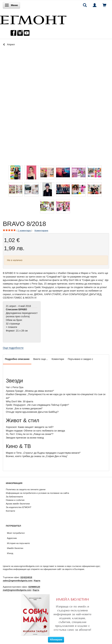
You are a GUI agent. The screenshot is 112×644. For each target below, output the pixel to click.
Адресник (12, 538)
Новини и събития (15, 500)
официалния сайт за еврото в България (64, 569)
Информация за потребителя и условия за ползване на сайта (37, 493)
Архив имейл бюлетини (18, 504)
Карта (37, 580)
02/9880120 (34, 587)
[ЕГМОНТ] (33, 19)
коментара (24, 231)
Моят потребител (16, 533)
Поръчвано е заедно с (80, 359)
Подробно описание (17, 359)
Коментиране (41, 230)
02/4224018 (26, 577)
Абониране (56, 640)
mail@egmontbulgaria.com (17, 590)
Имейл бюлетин (15, 548)
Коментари (58, 359)
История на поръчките (18, 543)
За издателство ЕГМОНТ (19, 507)
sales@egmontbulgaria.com (18, 580)
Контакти (10, 511)
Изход (10, 553)
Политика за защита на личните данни (26, 489)
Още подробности (13, 348)
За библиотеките (14, 497)
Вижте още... (41, 359)
